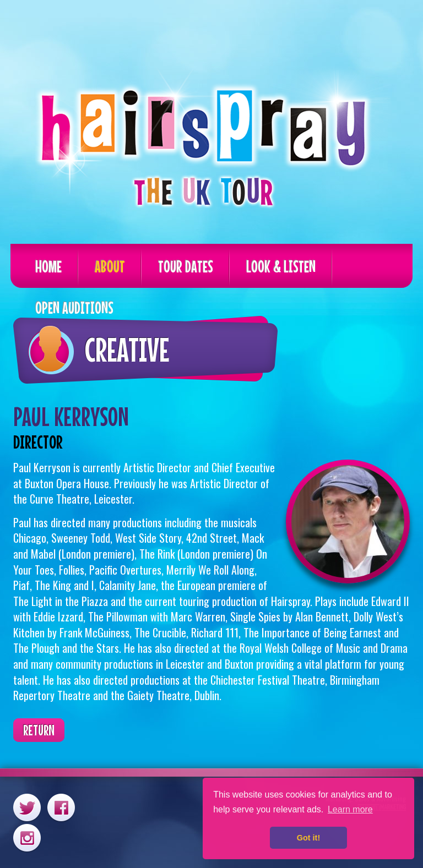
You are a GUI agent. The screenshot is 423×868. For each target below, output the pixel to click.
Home (48, 266)
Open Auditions (74, 308)
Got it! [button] (308, 838)
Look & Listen (281, 266)
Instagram (27, 837)
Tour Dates (186, 266)
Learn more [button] (350, 809)
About (110, 266)
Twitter (27, 807)
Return (39, 730)
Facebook (61, 807)
